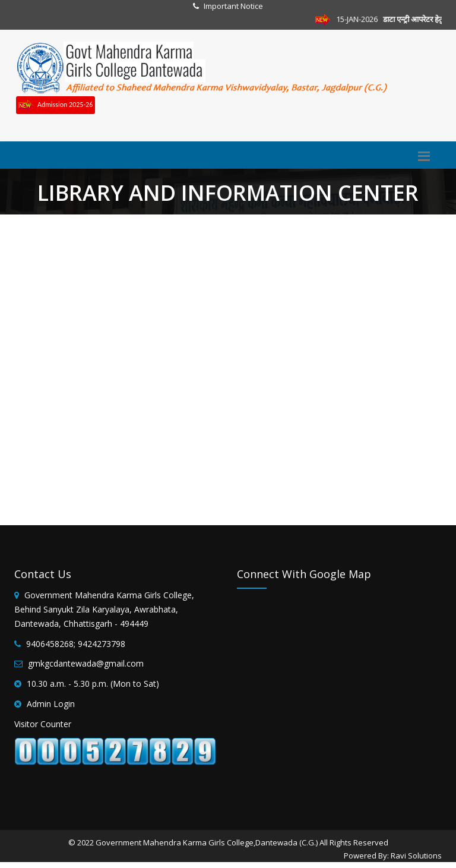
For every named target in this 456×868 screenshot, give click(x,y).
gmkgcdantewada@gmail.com (86, 663)
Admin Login (51, 704)
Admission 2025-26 (56, 105)
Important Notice (233, 6)
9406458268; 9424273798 (76, 644)
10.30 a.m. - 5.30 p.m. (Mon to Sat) (93, 684)
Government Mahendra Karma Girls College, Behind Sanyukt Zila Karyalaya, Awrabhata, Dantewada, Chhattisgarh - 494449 (104, 609)
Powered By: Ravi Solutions (393, 856)
